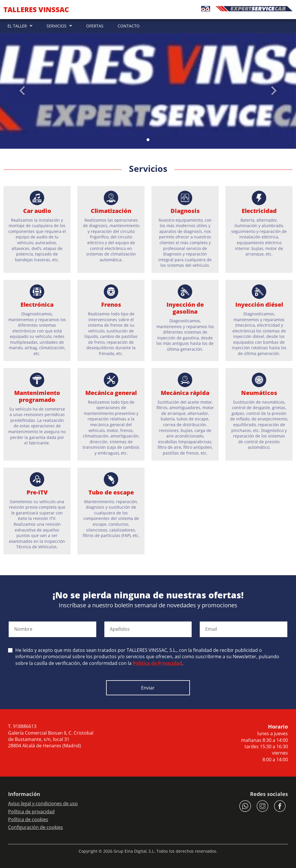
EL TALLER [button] (17, 26)
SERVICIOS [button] (57, 26)
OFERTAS (95, 26)
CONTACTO (129, 26)
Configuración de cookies (36, 827)
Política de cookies (28, 819)
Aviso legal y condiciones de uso (43, 803)
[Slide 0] (148, 140)
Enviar (148, 688)
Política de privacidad (31, 812)
